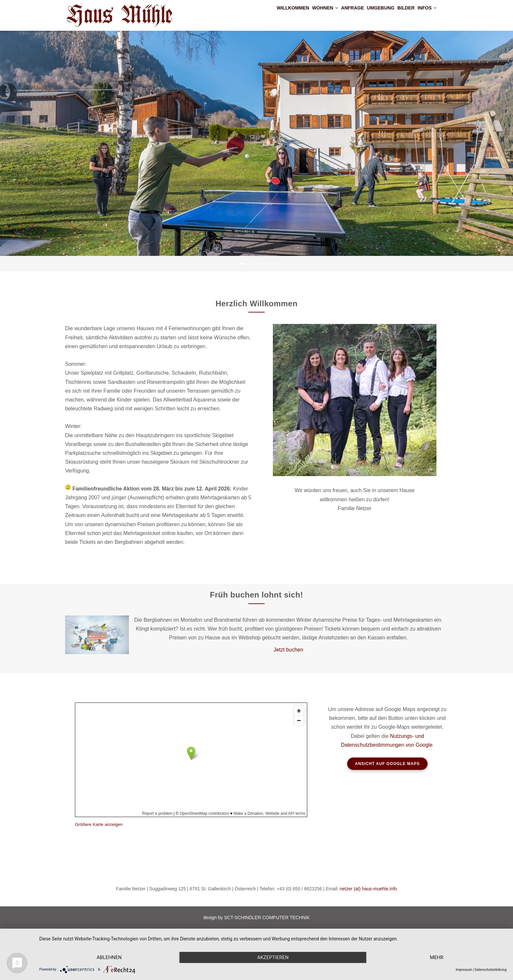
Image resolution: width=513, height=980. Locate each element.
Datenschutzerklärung (491, 970)
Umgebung (362, 15)
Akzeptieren (273, 957)
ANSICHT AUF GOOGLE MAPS (387, 764)
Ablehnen (109, 957)
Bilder (395, 15)
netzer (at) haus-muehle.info (368, 889)
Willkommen (250, 15)
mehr (437, 957)
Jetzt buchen (288, 650)
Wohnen (290, 15)
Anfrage (326, 15)
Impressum (464, 970)
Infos (424, 15)
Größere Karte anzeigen (99, 824)
